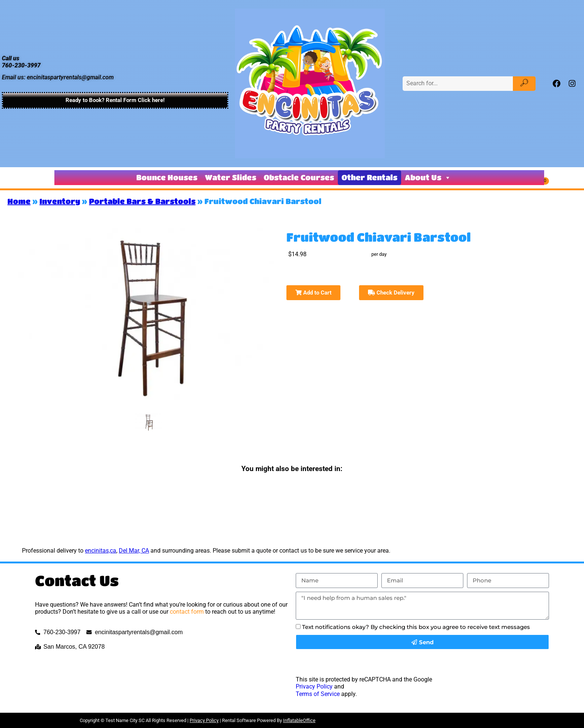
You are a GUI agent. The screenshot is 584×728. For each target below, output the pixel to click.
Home (19, 201)
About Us (428, 178)
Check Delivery (391, 293)
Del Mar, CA (134, 551)
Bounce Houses (167, 177)
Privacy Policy (314, 686)
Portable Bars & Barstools (142, 201)
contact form (187, 612)
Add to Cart (313, 293)
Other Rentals (369, 177)
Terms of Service (318, 694)
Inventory (60, 201)
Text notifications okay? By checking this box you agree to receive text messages (416, 627)
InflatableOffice (299, 720)
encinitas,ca (101, 551)
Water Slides (231, 177)
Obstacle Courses (299, 177)
